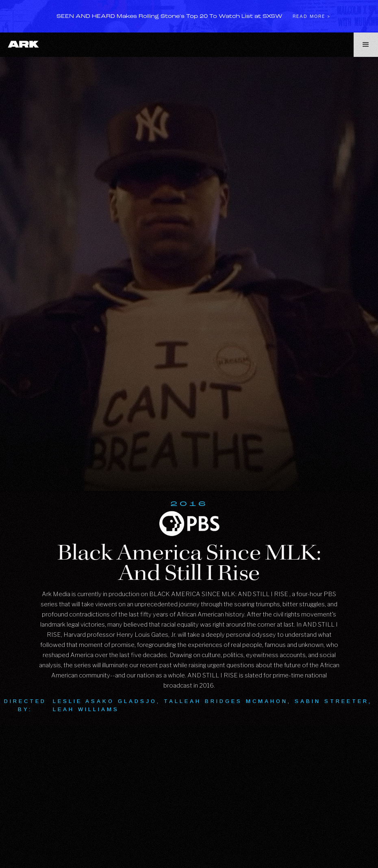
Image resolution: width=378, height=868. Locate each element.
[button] (366, 45)
